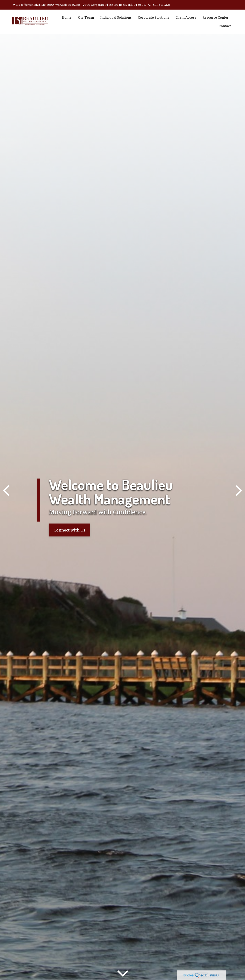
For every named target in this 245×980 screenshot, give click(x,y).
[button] (67, 17)
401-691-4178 (159, 5)
